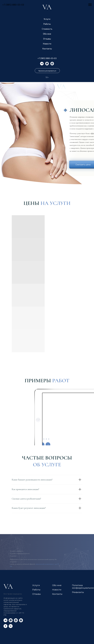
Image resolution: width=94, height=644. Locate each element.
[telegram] (42, 64)
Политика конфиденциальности (20, 553)
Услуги (47, 19)
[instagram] (21, 622)
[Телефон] (11, 627)
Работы (47, 24)
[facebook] (5, 627)
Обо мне (47, 34)
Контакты (47, 49)
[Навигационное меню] (90, 5)
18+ (47, 77)
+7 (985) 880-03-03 (47, 58)
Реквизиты (13, 556)
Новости (47, 44)
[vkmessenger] (52, 64)
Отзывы (47, 39)
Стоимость (47, 29)
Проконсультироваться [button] (47, 71)
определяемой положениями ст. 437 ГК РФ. (14, 613)
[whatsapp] (47, 64)
